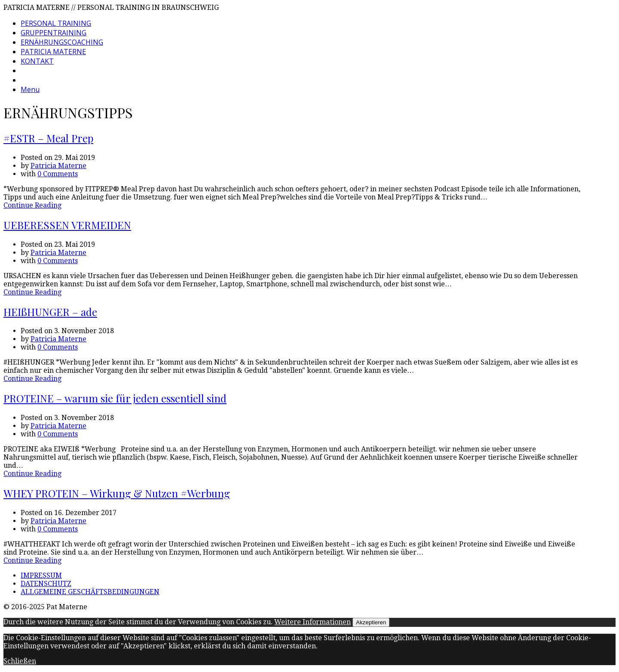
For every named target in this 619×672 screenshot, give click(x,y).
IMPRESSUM (41, 575)
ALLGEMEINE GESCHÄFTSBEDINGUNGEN (90, 592)
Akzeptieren (371, 622)
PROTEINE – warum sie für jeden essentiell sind (115, 398)
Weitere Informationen (313, 622)
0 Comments (58, 174)
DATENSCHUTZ (46, 584)
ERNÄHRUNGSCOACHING (62, 42)
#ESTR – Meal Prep (48, 138)
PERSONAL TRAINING (56, 23)
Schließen (20, 661)
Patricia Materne (58, 166)
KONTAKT (37, 61)
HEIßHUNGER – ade (50, 312)
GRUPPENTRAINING (54, 33)
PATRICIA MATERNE (53, 52)
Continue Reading (32, 205)
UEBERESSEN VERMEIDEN (67, 225)
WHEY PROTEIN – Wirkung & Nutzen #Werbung (117, 493)
